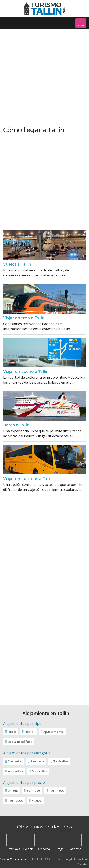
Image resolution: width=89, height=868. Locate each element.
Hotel (12, 732)
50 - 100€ (33, 791)
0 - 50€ (13, 791)
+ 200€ (37, 801)
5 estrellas (40, 771)
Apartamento (53, 732)
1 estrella (15, 761)
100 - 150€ (56, 791)
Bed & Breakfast (20, 742)
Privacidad (81, 859)
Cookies (82, 864)
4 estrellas (15, 771)
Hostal (30, 732)
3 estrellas (61, 761)
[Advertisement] (44, 78)
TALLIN (37, 859)
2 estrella (37, 761)
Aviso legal (65, 859)
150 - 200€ (15, 801)
